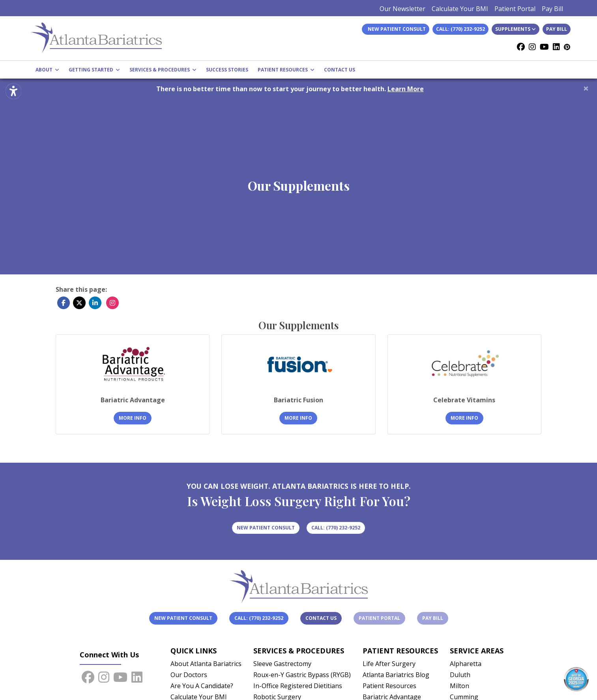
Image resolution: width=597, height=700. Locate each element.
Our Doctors (189, 675)
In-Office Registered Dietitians (298, 686)
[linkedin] (556, 47)
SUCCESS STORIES (227, 70)
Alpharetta (466, 664)
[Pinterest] (567, 47)
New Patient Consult (183, 618)
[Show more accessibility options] (13, 92)
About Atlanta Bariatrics (206, 664)
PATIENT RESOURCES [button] (286, 70)
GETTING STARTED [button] (94, 70)
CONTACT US (340, 70)
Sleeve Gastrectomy (282, 664)
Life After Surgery (389, 664)
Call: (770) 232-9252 (460, 29)
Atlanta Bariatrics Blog (396, 675)
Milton (459, 686)
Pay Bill (552, 9)
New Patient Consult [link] (396, 29)
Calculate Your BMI (460, 9)
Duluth (460, 675)
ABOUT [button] (47, 70)
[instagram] (532, 47)
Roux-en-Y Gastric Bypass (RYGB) (302, 675)
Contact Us (321, 618)
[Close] (586, 88)
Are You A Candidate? (202, 686)
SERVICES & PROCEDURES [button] (163, 70)
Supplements (516, 29)
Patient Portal (515, 9)
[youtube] (544, 47)
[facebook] (521, 47)
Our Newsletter (402, 9)
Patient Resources (389, 686)
